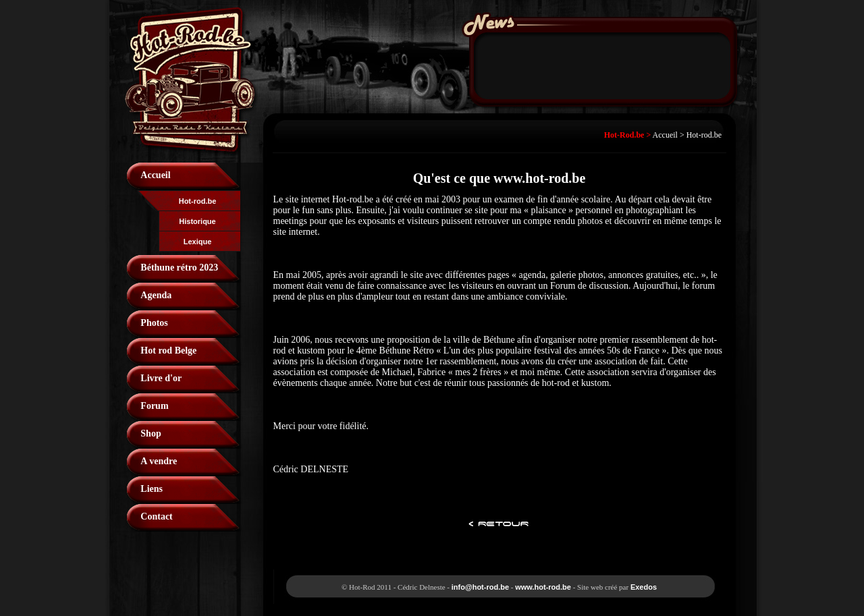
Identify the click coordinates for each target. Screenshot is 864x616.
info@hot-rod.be (480, 587)
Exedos (644, 587)
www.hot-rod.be (543, 587)
